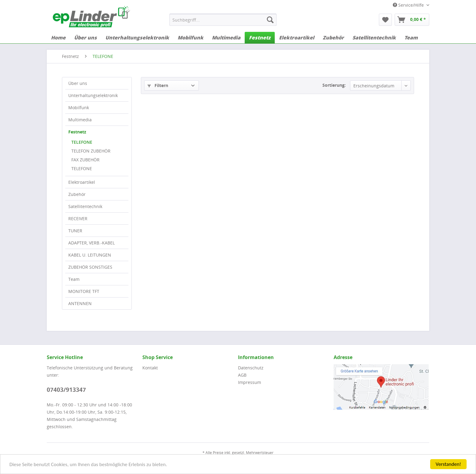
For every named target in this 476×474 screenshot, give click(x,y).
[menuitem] (223, 20)
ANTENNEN (80, 303)
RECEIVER (78, 219)
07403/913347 (66, 390)
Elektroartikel (82, 182)
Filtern (158, 85)
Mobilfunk (79, 108)
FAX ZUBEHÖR (85, 160)
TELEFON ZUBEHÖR (91, 151)
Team (74, 279)
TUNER (75, 231)
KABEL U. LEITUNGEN (90, 255)
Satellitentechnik (85, 206)
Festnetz (77, 132)
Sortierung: (334, 85)
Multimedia (80, 120)
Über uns (78, 83)
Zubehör (77, 194)
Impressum (250, 382)
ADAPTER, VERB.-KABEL (92, 243)
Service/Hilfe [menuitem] (409, 5)
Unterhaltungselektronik (93, 95)
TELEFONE (82, 142)
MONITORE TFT (84, 291)
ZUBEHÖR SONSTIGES (90, 267)
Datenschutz (251, 368)
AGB (242, 375)
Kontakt (150, 368)
